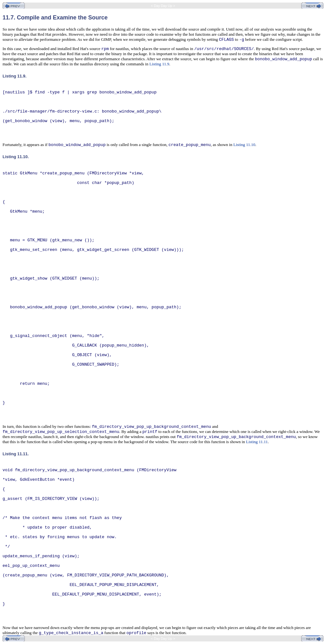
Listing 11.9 (159, 64)
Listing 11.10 (244, 145)
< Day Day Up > (163, 6)
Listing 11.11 (257, 442)
